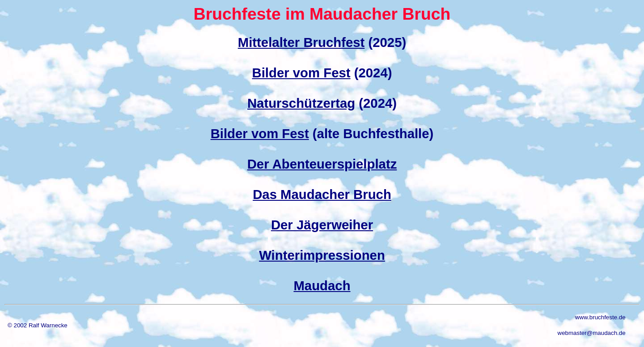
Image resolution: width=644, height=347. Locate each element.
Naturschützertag (301, 103)
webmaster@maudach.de (592, 333)
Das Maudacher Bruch (322, 194)
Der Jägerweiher (322, 225)
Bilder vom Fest (301, 73)
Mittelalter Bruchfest (301, 42)
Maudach (322, 286)
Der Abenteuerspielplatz (322, 164)
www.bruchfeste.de (600, 317)
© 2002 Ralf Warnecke (38, 325)
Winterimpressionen (322, 255)
